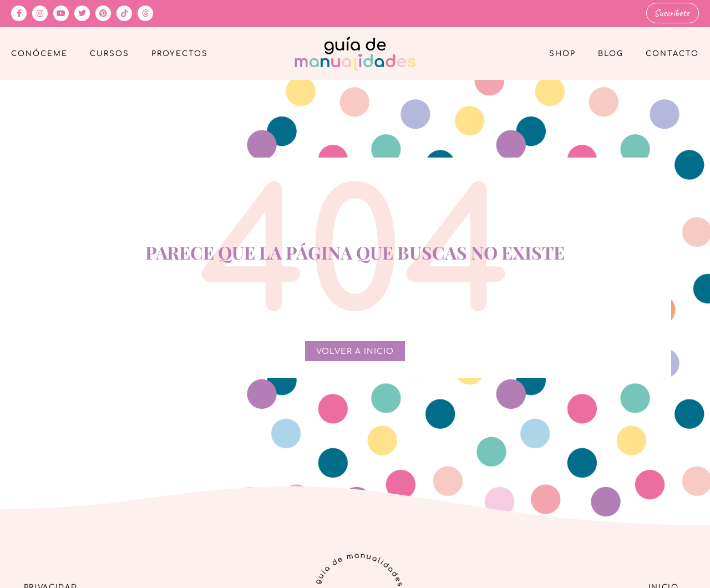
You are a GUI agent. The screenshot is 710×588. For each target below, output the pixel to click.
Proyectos (180, 53)
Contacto (672, 53)
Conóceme (39, 53)
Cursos (110, 53)
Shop (562, 53)
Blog (611, 53)
